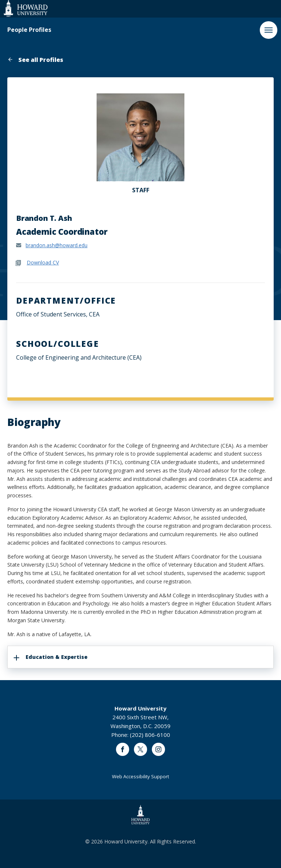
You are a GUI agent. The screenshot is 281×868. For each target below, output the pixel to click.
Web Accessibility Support (140, 776)
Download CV (43, 262)
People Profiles (29, 30)
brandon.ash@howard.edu (57, 245)
